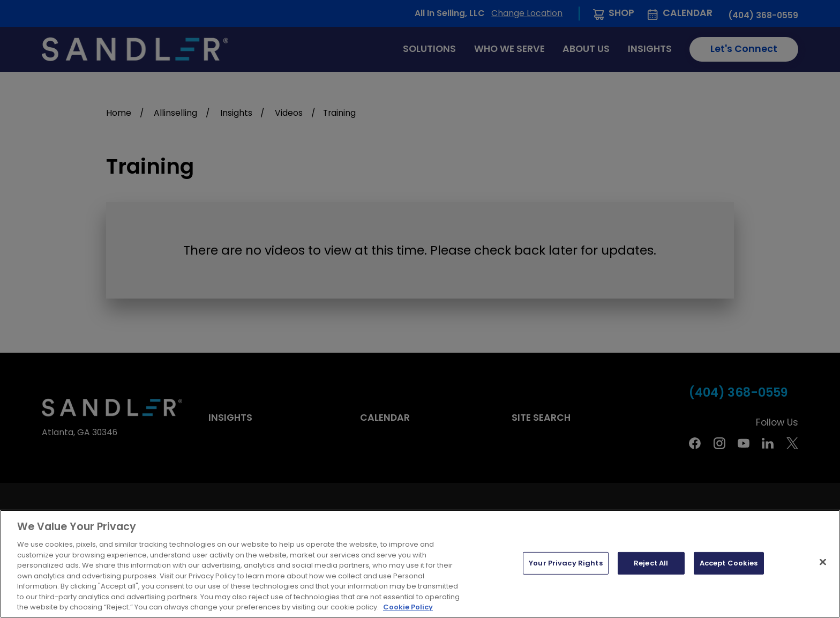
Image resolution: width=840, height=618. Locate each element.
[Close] (823, 562)
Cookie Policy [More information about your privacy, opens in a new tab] (408, 607)
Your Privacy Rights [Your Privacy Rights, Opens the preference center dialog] (565, 563)
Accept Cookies (729, 563)
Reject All (651, 563)
